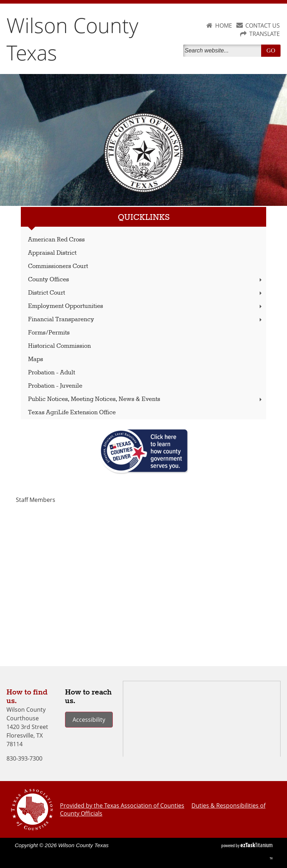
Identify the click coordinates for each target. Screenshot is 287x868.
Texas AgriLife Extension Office (72, 413)
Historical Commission (59, 346)
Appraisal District (52, 253)
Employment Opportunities (146, 306)
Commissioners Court (58, 266)
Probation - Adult (52, 373)
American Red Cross (56, 240)
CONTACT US (263, 26)
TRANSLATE (265, 34)
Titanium (256, 845)
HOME (224, 26)
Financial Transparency (146, 320)
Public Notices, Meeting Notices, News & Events (146, 399)
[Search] (224, 51)
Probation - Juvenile (55, 386)
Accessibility (89, 720)
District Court (146, 293)
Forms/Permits (49, 333)
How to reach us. (88, 697)
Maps (36, 359)
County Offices (146, 280)
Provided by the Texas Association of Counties (122, 805)
